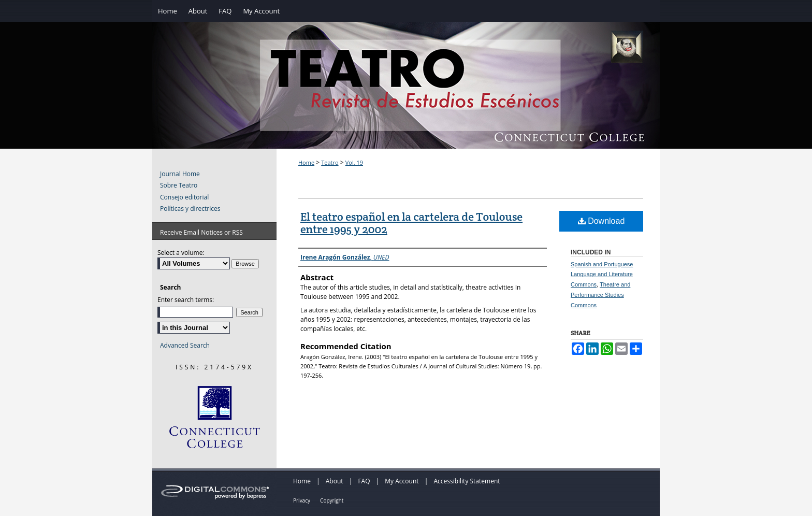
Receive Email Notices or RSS (201, 232)
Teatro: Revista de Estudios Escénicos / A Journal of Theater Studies (406, 96)
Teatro (330, 162)
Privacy (302, 500)
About (335, 481)
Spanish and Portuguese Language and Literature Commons (602, 275)
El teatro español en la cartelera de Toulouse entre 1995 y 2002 (411, 223)
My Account (402, 481)
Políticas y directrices (190, 209)
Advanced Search (185, 345)
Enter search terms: (186, 300)
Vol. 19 (354, 162)
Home (306, 162)
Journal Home (180, 174)
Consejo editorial (184, 197)
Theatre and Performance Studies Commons (600, 295)
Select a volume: (181, 253)
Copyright (332, 500)
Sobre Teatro (179, 185)
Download (601, 221)
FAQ (364, 481)
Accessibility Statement (467, 481)
